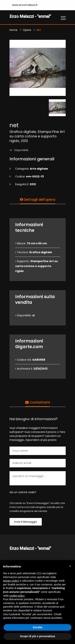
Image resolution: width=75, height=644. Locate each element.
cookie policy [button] (17, 596)
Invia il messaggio (26, 522)
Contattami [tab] (38, 402)
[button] (70, 566)
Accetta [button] (37, 627)
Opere (27, 30)
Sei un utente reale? (23, 492)
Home (13, 30)
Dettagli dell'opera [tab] (38, 199)
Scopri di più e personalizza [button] (37, 636)
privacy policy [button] (11, 581)
